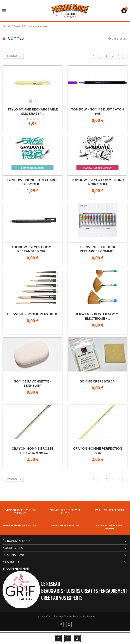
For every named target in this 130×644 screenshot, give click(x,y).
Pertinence (14, 56)
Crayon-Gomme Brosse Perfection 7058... (32, 451)
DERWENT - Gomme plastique (32, 315)
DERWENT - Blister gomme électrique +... (98, 317)
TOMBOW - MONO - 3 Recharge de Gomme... (33, 182)
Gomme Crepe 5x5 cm (98, 382)
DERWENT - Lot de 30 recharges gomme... (98, 250)
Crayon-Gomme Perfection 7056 (98, 451)
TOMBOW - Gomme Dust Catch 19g (97, 112)
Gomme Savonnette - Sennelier (32, 384)
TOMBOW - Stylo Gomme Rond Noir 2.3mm (97, 182)
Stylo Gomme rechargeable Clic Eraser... (33, 112)
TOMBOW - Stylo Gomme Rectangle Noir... (32, 250)
